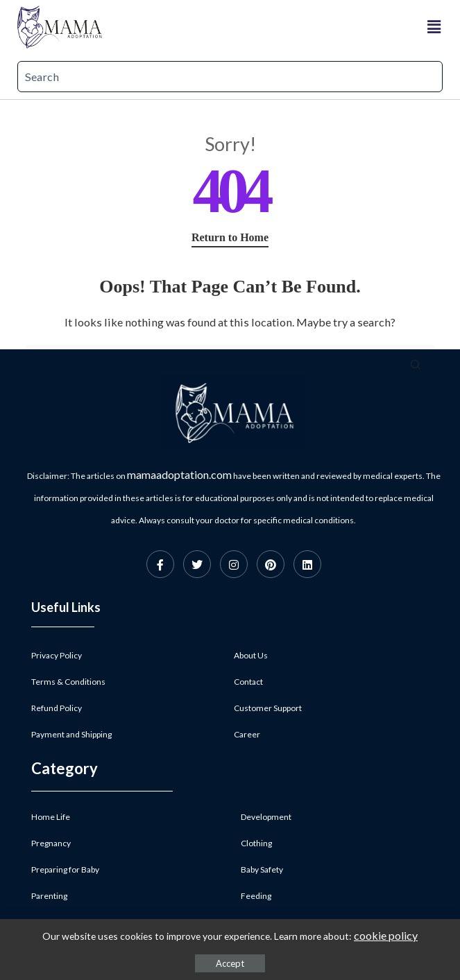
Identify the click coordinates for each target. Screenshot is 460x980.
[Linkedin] (307, 564)
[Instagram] (234, 564)
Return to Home (230, 237)
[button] (434, 27)
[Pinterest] (271, 564)
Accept (230, 963)
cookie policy (386, 935)
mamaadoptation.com (179, 474)
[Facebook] (160, 564)
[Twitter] (197, 564)
